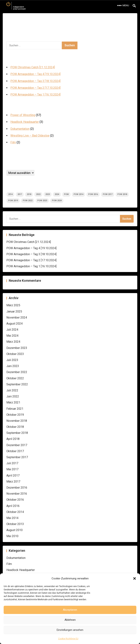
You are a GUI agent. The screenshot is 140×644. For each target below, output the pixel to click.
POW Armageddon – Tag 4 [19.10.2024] (35, 74)
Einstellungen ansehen (70, 630)
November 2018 (17, 421)
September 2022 (17, 384)
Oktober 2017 (15, 451)
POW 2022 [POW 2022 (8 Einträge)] (28, 201)
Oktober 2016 (15, 500)
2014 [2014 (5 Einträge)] (10, 194)
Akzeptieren (70, 610)
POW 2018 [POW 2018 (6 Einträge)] (122, 194)
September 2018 (17, 433)
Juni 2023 (13, 366)
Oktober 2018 (15, 427)
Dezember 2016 (17, 488)
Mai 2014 (12, 518)
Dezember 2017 (17, 445)
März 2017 (13, 482)
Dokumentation (20, 129)
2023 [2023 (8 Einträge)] (48, 194)
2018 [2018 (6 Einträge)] (29, 194)
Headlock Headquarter (25, 122)
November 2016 (17, 494)
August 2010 (14, 530)
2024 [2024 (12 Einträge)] (57, 194)
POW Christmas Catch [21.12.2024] (33, 67)
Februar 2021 (15, 409)
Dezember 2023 (17, 348)
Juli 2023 (12, 360)
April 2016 (13, 506)
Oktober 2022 (15, 378)
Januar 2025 (14, 311)
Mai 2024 (12, 336)
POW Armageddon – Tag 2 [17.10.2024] (35, 88)
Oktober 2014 (15, 512)
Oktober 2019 (15, 415)
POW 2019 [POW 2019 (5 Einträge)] (13, 201)
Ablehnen (70, 620)
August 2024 (14, 324)
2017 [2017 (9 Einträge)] (20, 194)
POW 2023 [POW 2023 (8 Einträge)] (42, 201)
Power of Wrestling (23, 115)
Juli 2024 (12, 330)
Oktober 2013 (15, 524)
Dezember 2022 (17, 372)
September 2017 (17, 457)
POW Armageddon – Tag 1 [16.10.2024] (35, 95)
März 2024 (13, 342)
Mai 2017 (12, 469)
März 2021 (13, 402)
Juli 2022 (12, 390)
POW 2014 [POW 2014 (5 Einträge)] (78, 194)
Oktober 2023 (15, 354)
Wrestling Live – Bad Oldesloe (30, 136)
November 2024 (17, 318)
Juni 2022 (13, 396)
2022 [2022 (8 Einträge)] (38, 194)
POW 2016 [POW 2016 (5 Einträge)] (93, 194)
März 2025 (13, 305)
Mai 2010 (12, 536)
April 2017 (13, 475)
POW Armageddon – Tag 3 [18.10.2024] (35, 81)
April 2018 (13, 439)
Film (13, 142)
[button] (135, 578)
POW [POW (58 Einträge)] (66, 194)
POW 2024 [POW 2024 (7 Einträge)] (57, 201)
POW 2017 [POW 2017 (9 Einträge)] (108, 194)
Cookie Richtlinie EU (68, 639)
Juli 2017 (12, 463)
